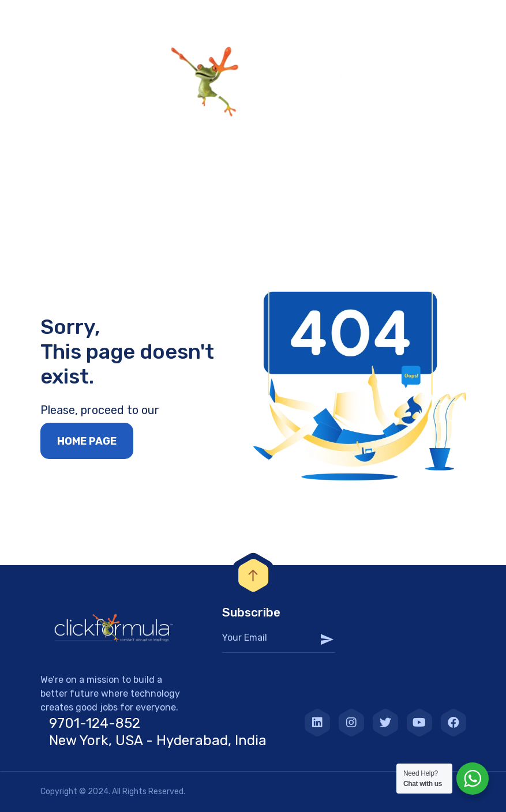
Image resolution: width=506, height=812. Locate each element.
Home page (87, 441)
